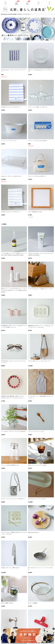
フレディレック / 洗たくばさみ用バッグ (37, 176)
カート (39, 4)
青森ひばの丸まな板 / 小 (34, 532)
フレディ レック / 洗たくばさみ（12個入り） (38, 141)
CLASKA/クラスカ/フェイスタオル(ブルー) (11, 107)
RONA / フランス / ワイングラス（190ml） (37, 465)
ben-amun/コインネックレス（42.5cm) (37, 499)
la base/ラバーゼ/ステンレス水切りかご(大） (11, 176)
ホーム (6, 4)
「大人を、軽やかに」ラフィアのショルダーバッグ (39, 361)
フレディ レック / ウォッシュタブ (9, 141)
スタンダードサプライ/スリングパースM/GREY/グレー (14, 499)
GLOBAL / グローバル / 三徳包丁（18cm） (10, 568)
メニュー (50, 4)
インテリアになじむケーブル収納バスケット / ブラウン (41, 289)
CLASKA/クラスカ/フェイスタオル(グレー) (11, 212)
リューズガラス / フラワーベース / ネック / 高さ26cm (13, 432)
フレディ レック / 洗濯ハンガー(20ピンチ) (38, 107)
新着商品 (16, 4)
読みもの (27, 4)
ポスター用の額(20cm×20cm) (35, 212)
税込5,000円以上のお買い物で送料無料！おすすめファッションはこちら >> (16, 14)
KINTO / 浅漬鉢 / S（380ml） (7, 603)
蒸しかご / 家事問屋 (33, 603)
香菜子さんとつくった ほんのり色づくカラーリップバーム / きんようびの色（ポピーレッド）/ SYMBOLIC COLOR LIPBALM (14, 290)
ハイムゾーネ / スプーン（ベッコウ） (36, 432)
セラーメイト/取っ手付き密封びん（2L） (10, 465)
